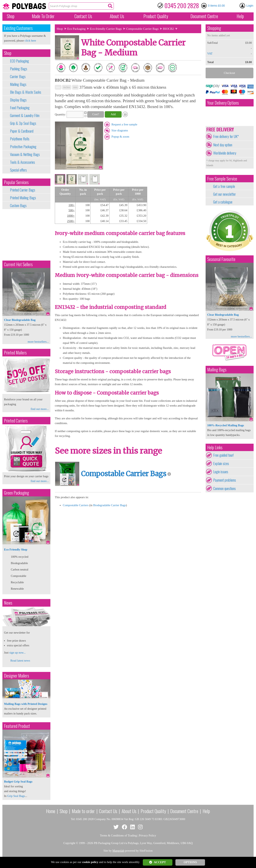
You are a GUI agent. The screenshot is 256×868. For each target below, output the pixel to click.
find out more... (40, 409)
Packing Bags (19, 69)
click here (30, 41)
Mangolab (118, 851)
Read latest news (20, 661)
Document (204, 16)
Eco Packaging (76, 29)
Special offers (18, 170)
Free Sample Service (222, 179)
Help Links (215, 447)
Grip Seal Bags (16, 796)
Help (240, 16)
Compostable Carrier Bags (142, 29)
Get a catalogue (223, 202)
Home (51, 811)
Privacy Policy (148, 835)
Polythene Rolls (20, 139)
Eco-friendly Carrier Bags (106, 29)
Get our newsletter (224, 194)
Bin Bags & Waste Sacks (26, 92)
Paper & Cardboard (22, 131)
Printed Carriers (16, 421)
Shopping (214, 28)
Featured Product (17, 726)
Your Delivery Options (223, 103)
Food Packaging (20, 108)
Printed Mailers (15, 353)
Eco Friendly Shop (16, 550)
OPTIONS (190, 862)
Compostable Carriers (76, 505)
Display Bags (18, 100)
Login (250, 6)
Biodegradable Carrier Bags (110, 505)
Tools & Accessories (22, 162)
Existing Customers (18, 28)
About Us (117, 16)
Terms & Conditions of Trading (118, 835)
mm (75, 87)
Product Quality (153, 811)
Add (113, 114)
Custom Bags (18, 205)
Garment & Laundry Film (25, 115)
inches (67, 87)
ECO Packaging (19, 61)
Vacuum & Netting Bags (25, 154)
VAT (210, 54)
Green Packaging (16, 493)
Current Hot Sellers (18, 264)
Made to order (83, 811)
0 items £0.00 (216, 6)
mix (58, 87)
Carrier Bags (18, 76)
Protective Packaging (23, 147)
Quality (156, 16)
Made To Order (43, 16)
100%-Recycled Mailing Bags (226, 425)
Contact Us (83, 16)
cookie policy (90, 862)
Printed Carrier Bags (23, 190)
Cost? (96, 114)
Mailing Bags (18, 84)
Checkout (229, 73)
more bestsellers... (38, 342)
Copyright (69, 843)
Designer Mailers (16, 676)
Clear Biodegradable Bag (20, 320)
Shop (11, 16)
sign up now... (17, 653)
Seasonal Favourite (221, 259)
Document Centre (184, 811)
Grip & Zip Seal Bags (23, 123)
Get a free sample (224, 186)
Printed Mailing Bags (23, 198)
